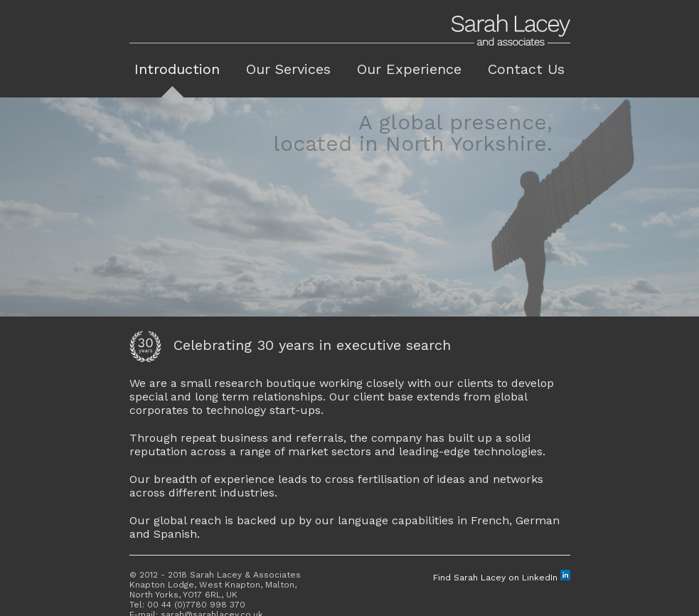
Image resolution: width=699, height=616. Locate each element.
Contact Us (526, 69)
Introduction (177, 69)
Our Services (288, 69)
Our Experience (409, 69)
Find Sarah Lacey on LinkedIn (502, 578)
